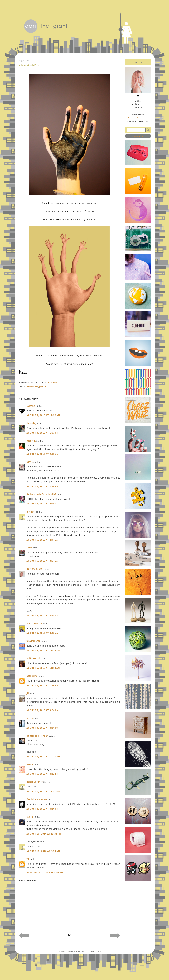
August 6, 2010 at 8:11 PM (43, 774)
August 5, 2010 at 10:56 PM (43, 756)
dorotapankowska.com (138, 118)
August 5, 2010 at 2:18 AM (43, 486)
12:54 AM (53, 383)
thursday (32, 423)
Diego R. (31, 441)
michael (31, 512)
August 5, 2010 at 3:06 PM (43, 710)
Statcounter (138, 136)
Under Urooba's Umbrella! (41, 494)
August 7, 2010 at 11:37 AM (43, 791)
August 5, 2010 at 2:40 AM (43, 504)
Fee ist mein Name (37, 799)
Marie (30, 718)
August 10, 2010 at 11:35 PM (44, 834)
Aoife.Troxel (33, 658)
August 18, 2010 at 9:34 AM (43, 851)
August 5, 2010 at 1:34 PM (43, 685)
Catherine (32, 676)
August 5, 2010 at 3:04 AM (43, 561)
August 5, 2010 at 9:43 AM (43, 633)
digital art (32, 387)
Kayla (30, 462)
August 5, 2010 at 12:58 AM (43, 415)
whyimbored (34, 641)
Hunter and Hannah (37, 736)
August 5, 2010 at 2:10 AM (43, 454)
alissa (30, 817)
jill (28, 693)
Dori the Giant (35, 569)
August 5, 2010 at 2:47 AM (43, 540)
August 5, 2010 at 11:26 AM (43, 651)
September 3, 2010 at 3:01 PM (45, 872)
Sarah (30, 764)
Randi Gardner (35, 782)
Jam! (29, 548)
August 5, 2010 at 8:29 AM (43, 616)
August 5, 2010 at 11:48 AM (43, 668)
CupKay (31, 406)
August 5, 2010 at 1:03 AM (43, 433)
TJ (28, 859)
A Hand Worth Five (29, 65)
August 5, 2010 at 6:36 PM (43, 728)
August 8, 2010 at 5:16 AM (43, 809)
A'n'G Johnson (35, 624)
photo (43, 387)
